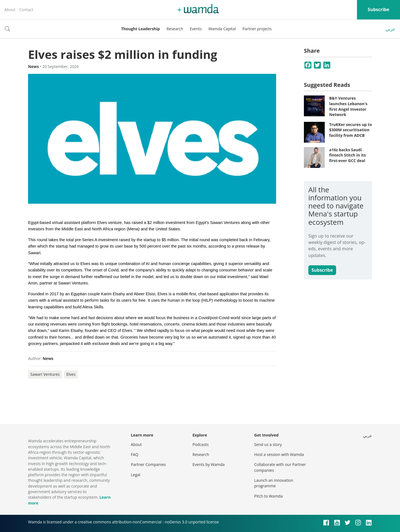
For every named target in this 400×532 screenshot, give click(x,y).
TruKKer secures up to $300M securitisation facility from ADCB (351, 130)
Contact (26, 10)
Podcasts (201, 444)
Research (175, 29)
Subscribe (378, 9)
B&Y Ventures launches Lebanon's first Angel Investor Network (348, 106)
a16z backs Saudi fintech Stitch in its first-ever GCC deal (347, 155)
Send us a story (268, 444)
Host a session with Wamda (279, 454)
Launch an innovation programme (274, 483)
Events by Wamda (209, 464)
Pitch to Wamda (268, 496)
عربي (391, 29)
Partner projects (257, 29)
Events (196, 29)
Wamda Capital (222, 29)
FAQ (135, 454)
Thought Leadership (140, 29)
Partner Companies (148, 464)
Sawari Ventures (45, 374)
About (10, 10)
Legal (136, 475)
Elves (71, 374)
